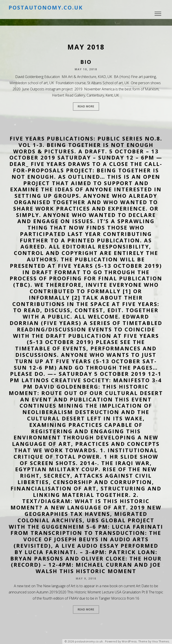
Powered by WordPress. (121, 642)
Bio (86, 62)
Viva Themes (161, 642)
